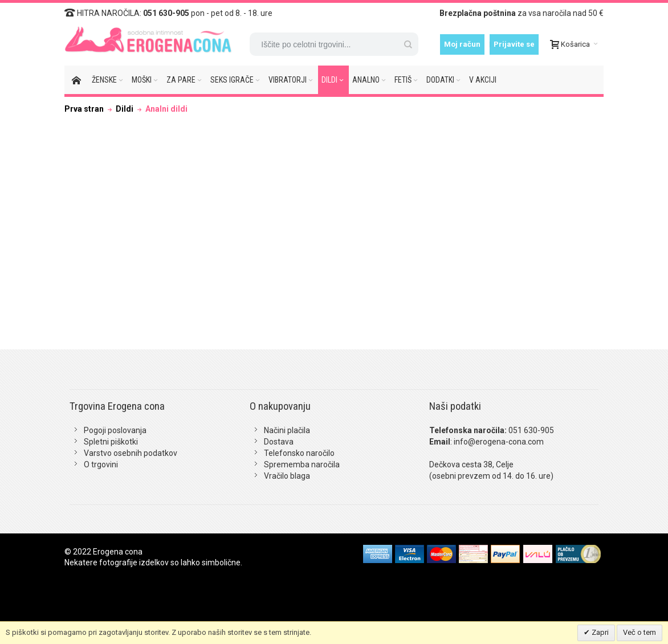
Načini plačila (287, 430)
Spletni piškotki (111, 442)
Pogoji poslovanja (115, 430)
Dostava (279, 442)
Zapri (599, 632)
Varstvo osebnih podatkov (131, 453)
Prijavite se (514, 44)
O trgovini (101, 464)
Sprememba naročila (302, 464)
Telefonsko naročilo (299, 453)
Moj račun (462, 44)
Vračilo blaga (287, 476)
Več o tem (640, 632)
